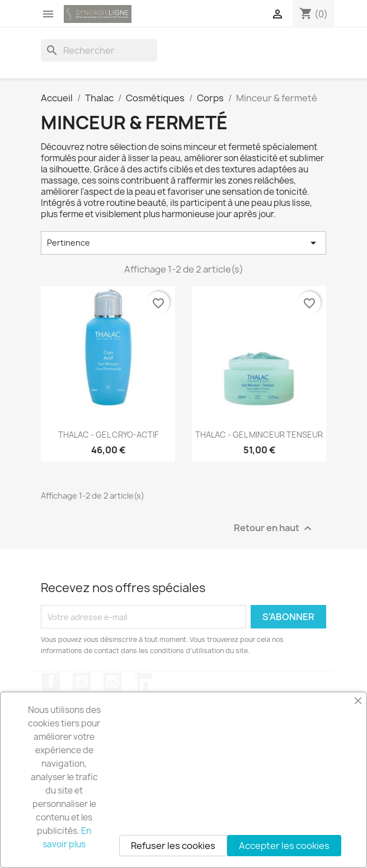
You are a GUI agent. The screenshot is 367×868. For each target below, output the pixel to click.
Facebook (51, 682)
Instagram (112, 682)
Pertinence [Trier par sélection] (183, 243)
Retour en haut (274, 529)
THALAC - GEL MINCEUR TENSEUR (259, 435)
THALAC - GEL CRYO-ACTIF (108, 435)
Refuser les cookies (173, 846)
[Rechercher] (99, 50)
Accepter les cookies (284, 846)
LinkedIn (143, 682)
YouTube (82, 682)
